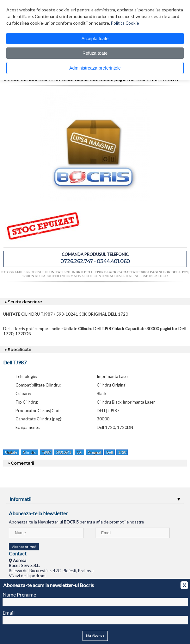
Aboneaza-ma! (24, 547)
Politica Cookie (125, 23)
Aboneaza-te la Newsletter (38, 513)
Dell (110, 452)
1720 (122, 452)
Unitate (11, 452)
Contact (18, 553)
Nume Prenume (19, 594)
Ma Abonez (95, 636)
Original (94, 452)
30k (79, 452)
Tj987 (46, 452)
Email (9, 613)
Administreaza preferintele (95, 68)
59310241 (64, 452)
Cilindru (30, 452)
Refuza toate (95, 53)
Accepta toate (95, 39)
